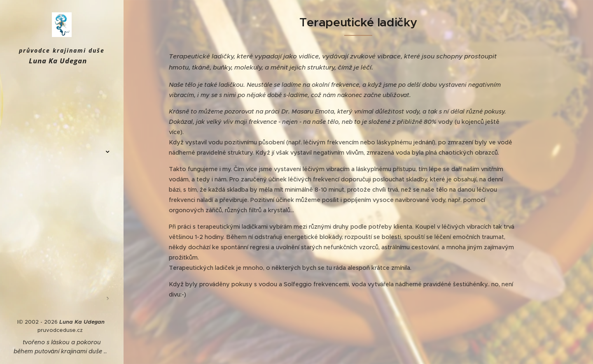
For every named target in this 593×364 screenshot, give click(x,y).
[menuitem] (62, 97)
